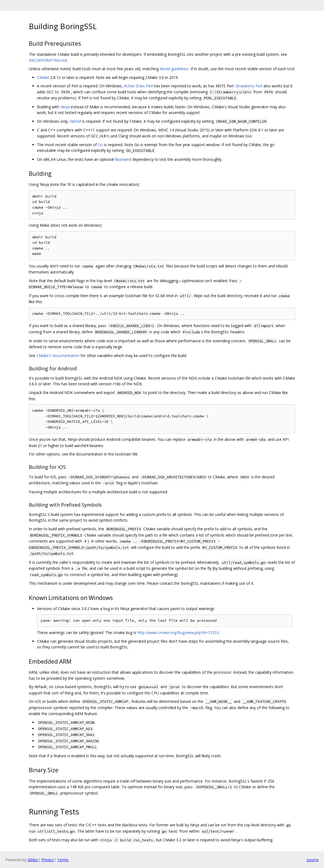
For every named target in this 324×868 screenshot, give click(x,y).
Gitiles (33, 860)
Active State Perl (138, 86)
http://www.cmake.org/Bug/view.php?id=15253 (178, 632)
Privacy (48, 860)
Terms (63, 860)
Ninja (65, 107)
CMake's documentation (58, 355)
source (313, 860)
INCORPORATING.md (48, 60)
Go (100, 145)
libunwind (123, 159)
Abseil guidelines (174, 69)
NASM (75, 121)
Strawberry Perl (249, 86)
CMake (43, 77)
